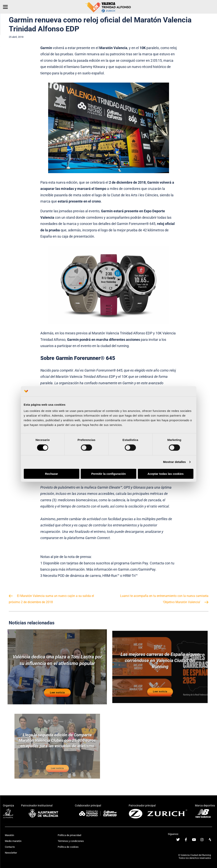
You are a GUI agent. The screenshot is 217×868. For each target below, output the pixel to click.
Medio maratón (13, 841)
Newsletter (11, 853)
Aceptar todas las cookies (165, 474)
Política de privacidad (69, 835)
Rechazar (52, 474)
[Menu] (5, 7)
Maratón (9, 835)
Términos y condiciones (71, 841)
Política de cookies (68, 847)
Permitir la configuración (108, 474)
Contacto (10, 847)
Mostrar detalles (174, 462)
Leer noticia (57, 686)
